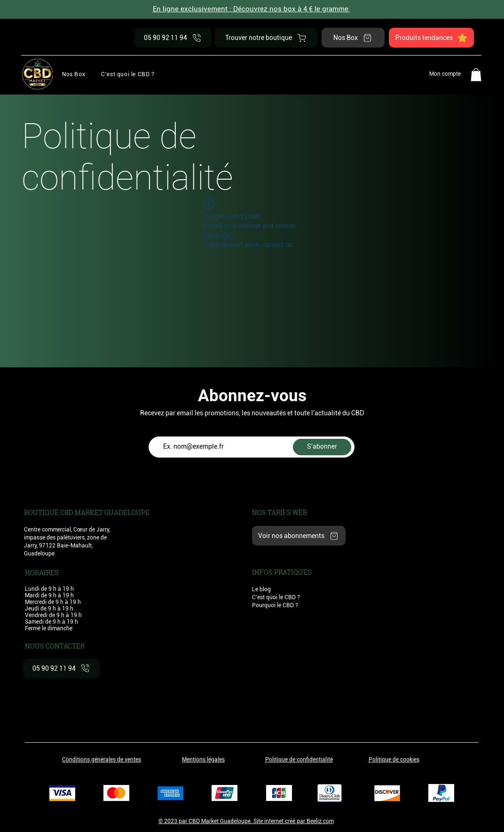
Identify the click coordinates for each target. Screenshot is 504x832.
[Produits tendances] (431, 38)
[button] (128, 74)
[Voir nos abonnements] (299, 536)
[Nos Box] (353, 38)
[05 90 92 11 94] (173, 38)
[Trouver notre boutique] (266, 38)
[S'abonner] (322, 447)
